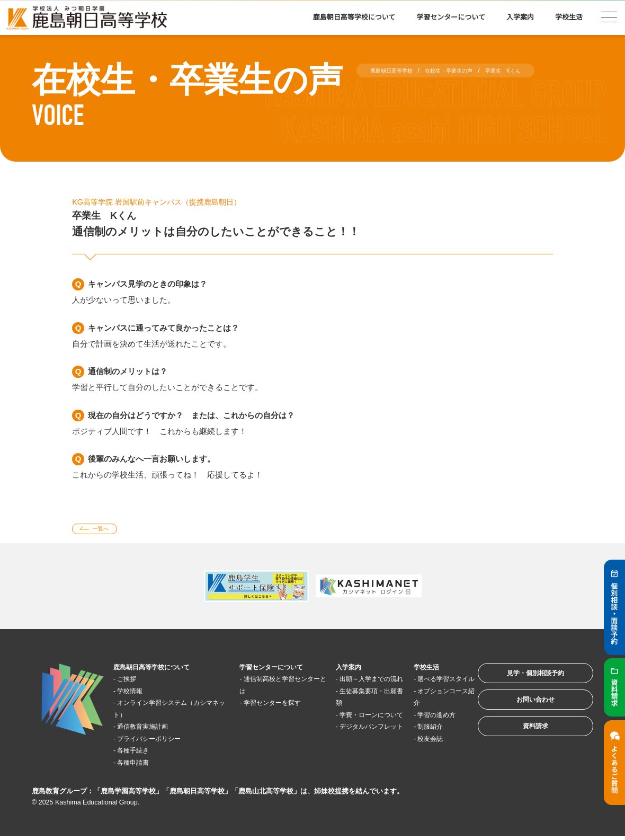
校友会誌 (412, 754)
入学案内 (520, 17)
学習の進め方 (420, 730)
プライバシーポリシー (161, 742)
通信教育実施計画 (153, 730)
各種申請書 (141, 766)
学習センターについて (451, 17)
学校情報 (137, 695)
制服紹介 (412, 742)
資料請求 (521, 747)
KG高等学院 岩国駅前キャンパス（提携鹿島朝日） (180, 201)
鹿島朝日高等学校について (354, 17)
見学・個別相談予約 (521, 681)
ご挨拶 (133, 682)
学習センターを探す (273, 706)
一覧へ (108, 531)
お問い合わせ (521, 714)
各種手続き (141, 754)
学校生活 (569, 17)
